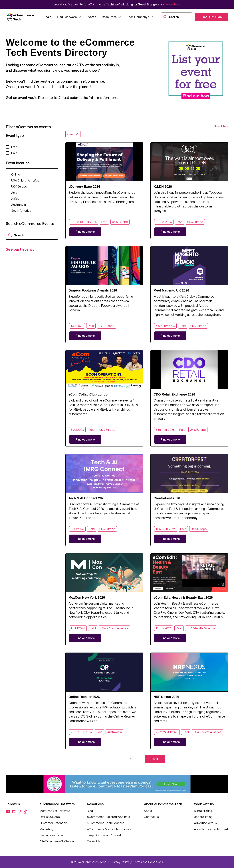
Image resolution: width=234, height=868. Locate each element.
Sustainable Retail (52, 835)
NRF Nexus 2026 (166, 697)
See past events (20, 249)
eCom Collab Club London (89, 394)
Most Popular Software (55, 811)
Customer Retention (53, 823)
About (148, 811)
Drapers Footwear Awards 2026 (93, 290)
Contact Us (151, 817)
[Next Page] (155, 759)
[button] (69, 17)
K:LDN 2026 (163, 187)
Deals (47, 17)
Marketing (46, 829)
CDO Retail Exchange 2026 (174, 394)
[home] (20, 17)
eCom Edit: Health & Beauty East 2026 (183, 598)
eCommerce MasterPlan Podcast (109, 829)
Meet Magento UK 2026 (171, 290)
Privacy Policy (120, 862)
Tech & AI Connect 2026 (87, 498)
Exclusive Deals (50, 817)
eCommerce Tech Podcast (105, 823)
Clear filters (221, 126)
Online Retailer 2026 (84, 697)
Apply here (173, 4)
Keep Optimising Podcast (104, 835)
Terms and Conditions (148, 862)
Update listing (203, 817)
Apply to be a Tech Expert (211, 829)
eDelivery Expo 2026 (84, 187)
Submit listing (203, 811)
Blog (90, 811)
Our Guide (94, 841)
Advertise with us (205, 823)
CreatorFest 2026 (167, 498)
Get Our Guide (212, 17)
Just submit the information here (89, 98)
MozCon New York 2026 (87, 598)
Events (91, 17)
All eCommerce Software (57, 841)
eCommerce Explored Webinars (108, 817)
